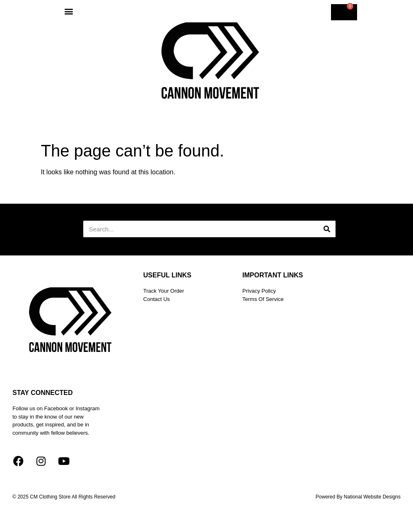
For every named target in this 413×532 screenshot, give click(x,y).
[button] (69, 11)
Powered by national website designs (358, 497)
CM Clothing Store (51, 497)
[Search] (327, 229)
